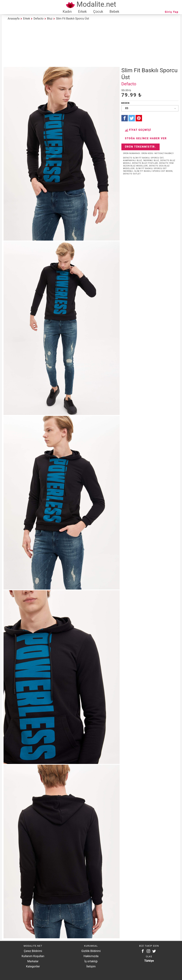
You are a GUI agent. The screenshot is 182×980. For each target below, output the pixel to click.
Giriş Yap (172, 12)
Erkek (82, 12)
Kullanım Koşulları (33, 956)
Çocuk (98, 12)
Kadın (67, 12)
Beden (125, 103)
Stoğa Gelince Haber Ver (146, 138)
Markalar (33, 961)
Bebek (114, 12)
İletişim (91, 966)
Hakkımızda (91, 956)
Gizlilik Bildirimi (91, 951)
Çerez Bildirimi (33, 951)
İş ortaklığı (91, 961)
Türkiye (149, 961)
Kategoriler (33, 966)
